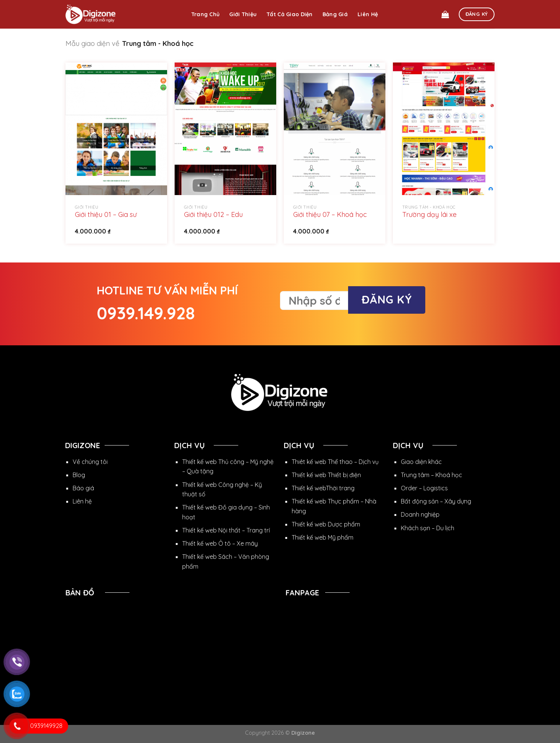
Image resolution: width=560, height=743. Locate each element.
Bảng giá (335, 14)
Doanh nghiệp (420, 514)
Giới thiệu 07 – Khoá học (330, 214)
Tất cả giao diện (290, 14)
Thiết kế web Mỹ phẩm (323, 537)
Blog (79, 475)
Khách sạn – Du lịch (428, 528)
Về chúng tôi (90, 462)
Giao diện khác (421, 462)
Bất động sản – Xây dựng (436, 501)
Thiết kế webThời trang (323, 488)
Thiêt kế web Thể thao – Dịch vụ (335, 462)
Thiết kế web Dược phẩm (326, 524)
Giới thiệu (243, 14)
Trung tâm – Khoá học (431, 475)
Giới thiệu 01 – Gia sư (106, 214)
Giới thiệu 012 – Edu (213, 214)
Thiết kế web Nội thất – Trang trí (226, 530)
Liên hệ (368, 14)
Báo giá (83, 488)
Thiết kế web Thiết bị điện (326, 475)
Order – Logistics (424, 488)
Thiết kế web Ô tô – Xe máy (220, 543)
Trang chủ (205, 14)
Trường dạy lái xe (429, 214)
